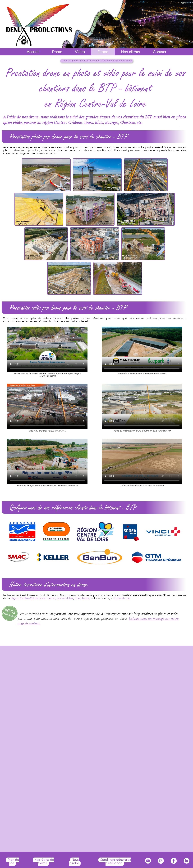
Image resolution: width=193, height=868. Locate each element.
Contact (159, 52)
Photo (57, 52)
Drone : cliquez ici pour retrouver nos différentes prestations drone (96, 61)
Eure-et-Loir (122, 598)
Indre (86, 598)
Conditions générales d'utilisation (115, 862)
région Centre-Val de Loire (28, 598)
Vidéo (80, 52)
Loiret (52, 598)
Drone (103, 52)
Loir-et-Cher (65, 598)
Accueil (33, 52)
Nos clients (131, 52)
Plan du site (13, 862)
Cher (78, 598)
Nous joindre (74, 862)
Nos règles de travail (44, 862)
